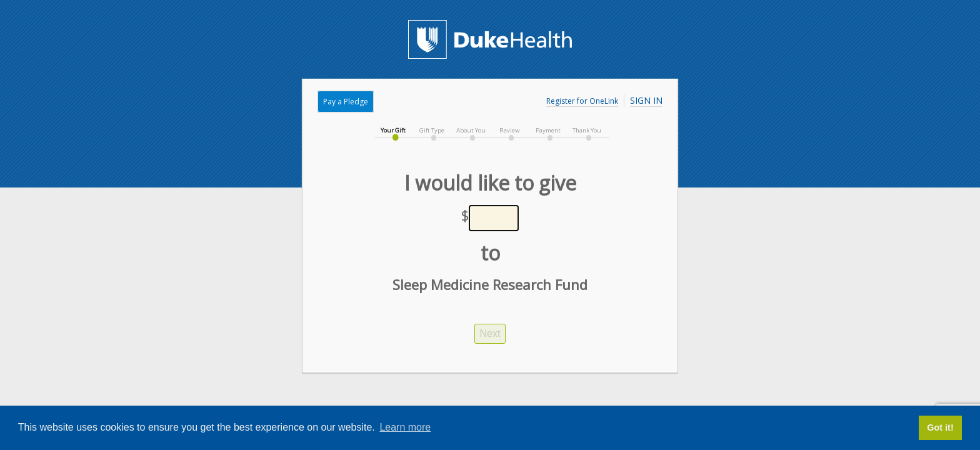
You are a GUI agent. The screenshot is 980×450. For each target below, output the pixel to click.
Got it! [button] (940, 427)
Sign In (646, 100)
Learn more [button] (405, 427)
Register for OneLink (582, 101)
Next (490, 333)
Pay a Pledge (346, 102)
